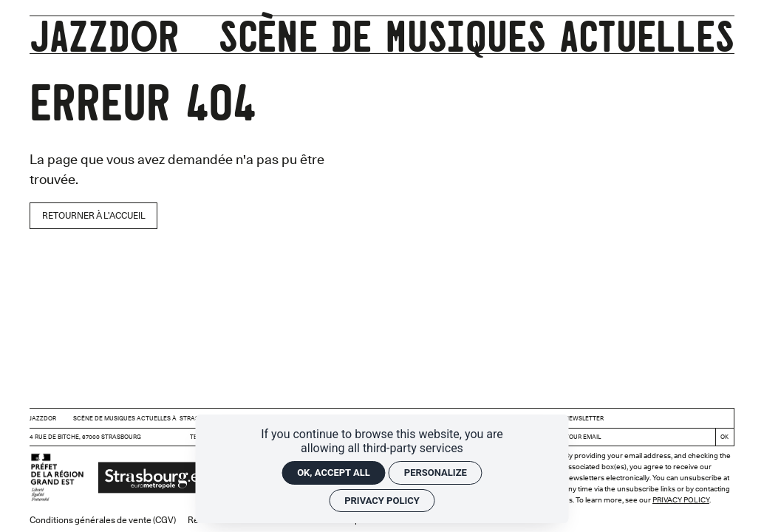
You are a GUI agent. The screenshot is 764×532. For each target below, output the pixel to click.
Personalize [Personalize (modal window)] (436, 473)
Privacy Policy (681, 499)
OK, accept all (334, 473)
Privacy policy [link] (382, 501)
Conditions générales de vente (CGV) (103, 520)
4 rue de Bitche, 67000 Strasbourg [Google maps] (85, 437)
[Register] (724, 437)
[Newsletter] (637, 437)
